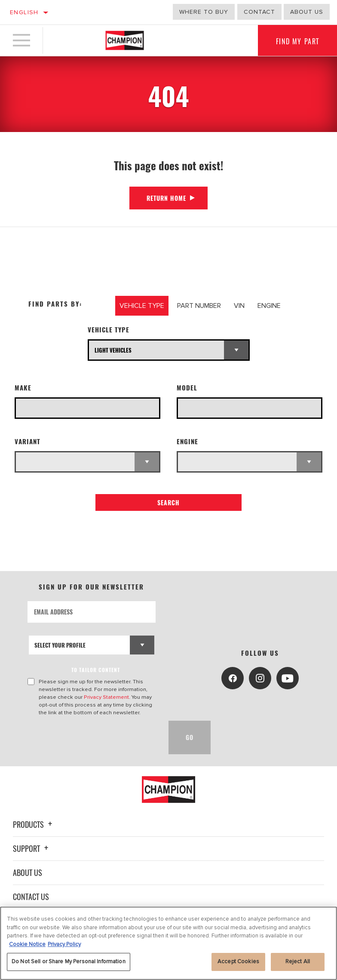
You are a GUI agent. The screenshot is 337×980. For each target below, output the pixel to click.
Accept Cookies (238, 962)
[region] (168, 943)
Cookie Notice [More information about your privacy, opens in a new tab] (27, 944)
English (24, 12)
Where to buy (204, 12)
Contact (259, 12)
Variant (28, 441)
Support (32, 848)
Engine (187, 441)
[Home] (125, 40)
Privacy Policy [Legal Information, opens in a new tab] (64, 944)
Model (187, 388)
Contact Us (31, 897)
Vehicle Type (109, 330)
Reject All (298, 962)
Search (168, 502)
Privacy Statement (106, 697)
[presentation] (93, 737)
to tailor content (96, 670)
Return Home (166, 198)
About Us (28, 872)
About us (307, 12)
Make (23, 388)
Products (34, 824)
